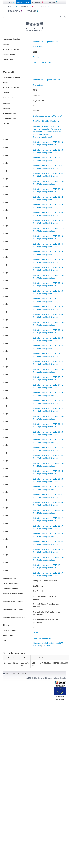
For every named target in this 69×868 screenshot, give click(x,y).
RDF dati (37, 646)
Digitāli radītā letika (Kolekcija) (46, 121)
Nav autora (38, 47)
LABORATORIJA (15, 11)
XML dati (46, 646)
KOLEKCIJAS (43, 7)
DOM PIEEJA (23, 2)
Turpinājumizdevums (42, 62)
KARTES (13, 7)
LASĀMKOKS (32, 11)
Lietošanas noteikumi (52, 678)
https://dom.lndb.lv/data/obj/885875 (48, 643)
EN (65, 16)
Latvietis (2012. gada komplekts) (47, 42)
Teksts (36, 57)
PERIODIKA (52, 2)
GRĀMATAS (38, 2)
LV (61, 16)
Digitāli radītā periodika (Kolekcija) (48, 116)
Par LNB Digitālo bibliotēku (35, 678)
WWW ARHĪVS (27, 7)
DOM (11, 2)
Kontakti (63, 678)
